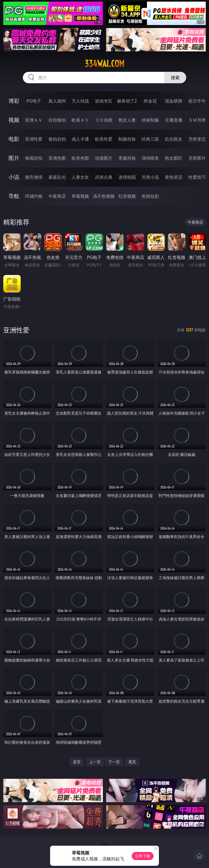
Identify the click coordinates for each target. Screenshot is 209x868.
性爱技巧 (197, 177)
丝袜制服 (150, 120)
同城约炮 (34, 196)
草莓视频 (80, 196)
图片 (14, 158)
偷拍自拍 (57, 139)
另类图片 (197, 158)
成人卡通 (80, 139)
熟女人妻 (127, 120)
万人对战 (80, 101)
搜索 (175, 78)
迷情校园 (127, 177)
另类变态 (197, 139)
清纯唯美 (150, 158)
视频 (14, 120)
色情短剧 (150, 196)
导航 (14, 196)
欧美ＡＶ (80, 120)
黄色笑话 (174, 177)
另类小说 (150, 177)
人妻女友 (80, 177)
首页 (77, 762)
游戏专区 (104, 101)
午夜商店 (57, 196)
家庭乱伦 (57, 177)
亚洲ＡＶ (34, 120)
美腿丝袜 (127, 158)
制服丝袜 (127, 139)
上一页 (95, 762)
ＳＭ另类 (197, 120)
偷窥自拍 (34, 158)
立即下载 (143, 856)
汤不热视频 (104, 196)
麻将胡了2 (127, 101)
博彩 (14, 101)
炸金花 (150, 101)
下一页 (114, 762)
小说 (14, 177)
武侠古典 (104, 177)
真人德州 (57, 101)
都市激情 (34, 177)
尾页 (132, 762)
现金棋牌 (174, 101)
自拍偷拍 (57, 120)
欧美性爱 (104, 139)
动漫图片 (104, 158)
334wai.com (104, 64)
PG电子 (34, 101)
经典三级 (150, 139)
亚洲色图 (57, 158)
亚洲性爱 (34, 139)
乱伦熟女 (174, 139)
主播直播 (174, 120)
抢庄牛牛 (197, 101)
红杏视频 (127, 196)
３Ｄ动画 (104, 120)
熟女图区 (174, 158)
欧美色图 (80, 158)
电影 (14, 139)
